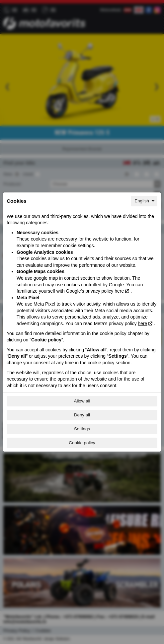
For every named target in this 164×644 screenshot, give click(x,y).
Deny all (82, 415)
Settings (82, 429)
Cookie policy (82, 443)
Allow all (82, 401)
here (119, 291)
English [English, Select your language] (145, 201)
